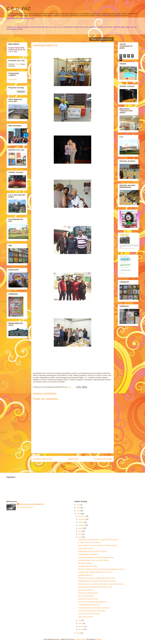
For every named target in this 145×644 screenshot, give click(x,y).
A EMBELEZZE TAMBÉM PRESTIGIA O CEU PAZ (95, 572)
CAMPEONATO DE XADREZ (88, 554)
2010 (79, 633)
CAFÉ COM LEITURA (85, 549)
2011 (79, 514)
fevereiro (82, 626)
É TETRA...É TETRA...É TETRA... (90, 543)
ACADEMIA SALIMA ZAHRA (88, 566)
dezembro (82, 516)
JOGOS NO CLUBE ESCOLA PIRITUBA (92, 611)
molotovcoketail (80, 639)
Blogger (99, 639)
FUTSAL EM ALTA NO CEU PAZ (89, 614)
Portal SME (13, 80)
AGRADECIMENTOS (45, 45)
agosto (81, 528)
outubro (81, 522)
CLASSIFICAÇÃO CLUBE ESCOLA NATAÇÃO (94, 608)
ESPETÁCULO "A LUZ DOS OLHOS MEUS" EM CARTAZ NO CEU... (101, 584)
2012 (79, 511)
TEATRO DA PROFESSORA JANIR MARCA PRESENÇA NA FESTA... (102, 569)
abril (80, 620)
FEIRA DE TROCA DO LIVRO (88, 599)
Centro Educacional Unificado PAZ (32, 504)
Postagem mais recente (43, 459)
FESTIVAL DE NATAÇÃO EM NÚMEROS (92, 602)
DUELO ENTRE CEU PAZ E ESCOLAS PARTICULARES (97, 546)
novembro (82, 519)
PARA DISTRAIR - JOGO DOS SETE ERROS (94, 560)
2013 (79, 508)
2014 (79, 505)
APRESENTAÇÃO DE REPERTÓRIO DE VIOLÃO (95, 587)
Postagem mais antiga (103, 459)
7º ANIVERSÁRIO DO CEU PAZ (89, 605)
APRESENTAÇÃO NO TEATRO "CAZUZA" (93, 551)
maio (80, 537)
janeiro (81, 629)
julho (80, 531)
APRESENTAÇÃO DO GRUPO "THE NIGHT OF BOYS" (97, 581)
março (81, 623)
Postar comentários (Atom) (75, 466)
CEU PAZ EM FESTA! (85, 590)
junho (81, 534)
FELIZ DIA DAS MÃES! (86, 596)
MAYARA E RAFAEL (85, 563)
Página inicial (73, 459)
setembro (82, 525)
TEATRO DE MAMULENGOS (88, 593)
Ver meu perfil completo (25, 507)
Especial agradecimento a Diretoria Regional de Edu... (96, 557)
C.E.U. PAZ (18, 9)
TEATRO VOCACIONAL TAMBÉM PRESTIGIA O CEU (96, 578)
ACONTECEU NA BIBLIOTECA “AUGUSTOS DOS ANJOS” (98, 540)
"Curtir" (17, 64)
